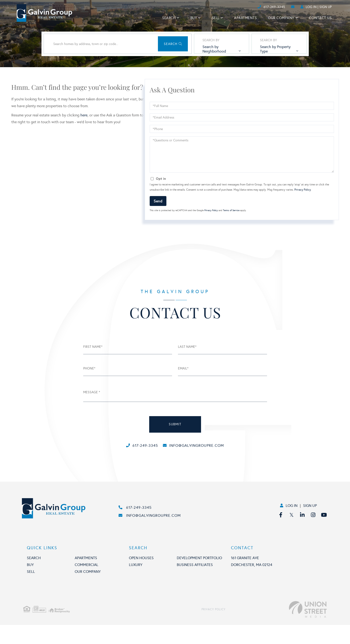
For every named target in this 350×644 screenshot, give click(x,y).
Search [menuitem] (169, 18)
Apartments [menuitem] (245, 18)
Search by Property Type (271, 67)
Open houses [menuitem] (141, 577)
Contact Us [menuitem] (320, 18)
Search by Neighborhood (205, 67)
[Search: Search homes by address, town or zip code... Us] (90, 64)
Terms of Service (231, 230)
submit (175, 444)
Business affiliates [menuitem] (195, 584)
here (84, 135)
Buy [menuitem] (194, 18)
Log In (311, 7)
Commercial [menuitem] (86, 584)
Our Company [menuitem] (281, 18)
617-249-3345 (274, 7)
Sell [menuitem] (216, 18)
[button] (155, 64)
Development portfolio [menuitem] (199, 577)
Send (158, 221)
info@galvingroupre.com (199, 465)
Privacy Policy (303, 210)
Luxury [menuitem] (136, 584)
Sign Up (325, 7)
